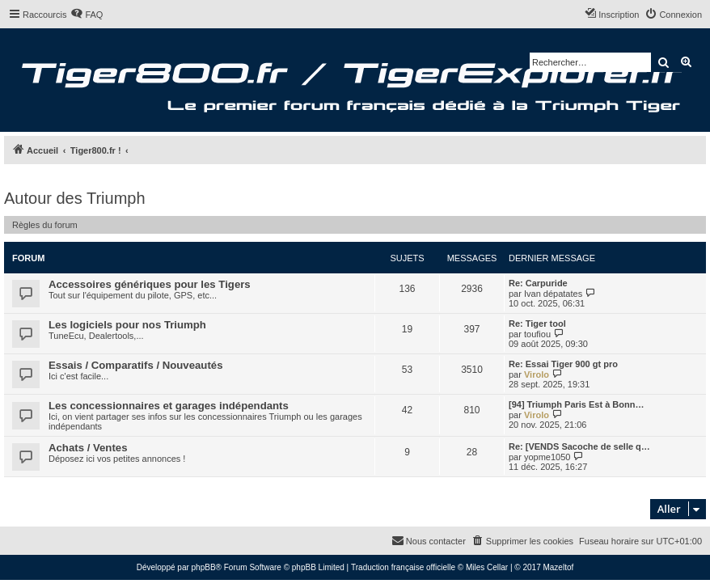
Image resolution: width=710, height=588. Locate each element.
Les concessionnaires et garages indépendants (169, 406)
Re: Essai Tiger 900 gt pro (563, 364)
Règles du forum (45, 225)
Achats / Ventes (88, 448)
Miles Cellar (487, 567)
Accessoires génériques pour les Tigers (150, 284)
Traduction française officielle (403, 567)
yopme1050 (547, 457)
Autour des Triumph (75, 198)
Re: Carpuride (538, 283)
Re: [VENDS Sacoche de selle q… (579, 446)
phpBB (204, 567)
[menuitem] (87, 15)
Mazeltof (558, 567)
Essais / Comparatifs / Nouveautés (135, 365)
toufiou (537, 334)
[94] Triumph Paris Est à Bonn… (576, 404)
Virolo (537, 374)
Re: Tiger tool (537, 324)
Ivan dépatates (553, 294)
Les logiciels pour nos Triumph (127, 325)
